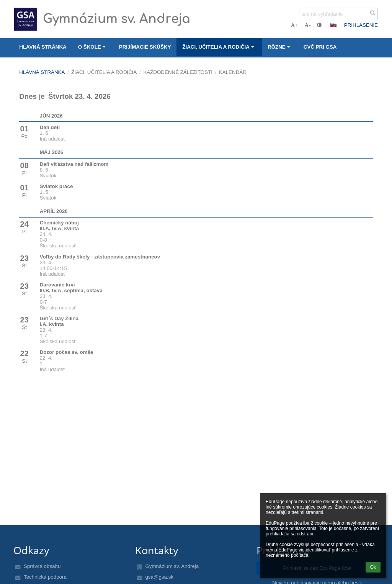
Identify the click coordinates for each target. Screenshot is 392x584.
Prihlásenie (361, 25)
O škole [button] (93, 47)
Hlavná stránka (42, 72)
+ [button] (294, 25)
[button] (333, 25)
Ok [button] (373, 567)
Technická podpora (45, 577)
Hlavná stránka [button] (43, 47)
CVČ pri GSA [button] (320, 47)
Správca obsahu (42, 566)
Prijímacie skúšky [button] (145, 47)
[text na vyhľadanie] (338, 14)
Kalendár (233, 72)
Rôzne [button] (280, 47)
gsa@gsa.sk (159, 577)
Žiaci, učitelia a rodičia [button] (219, 47)
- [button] (307, 25)
